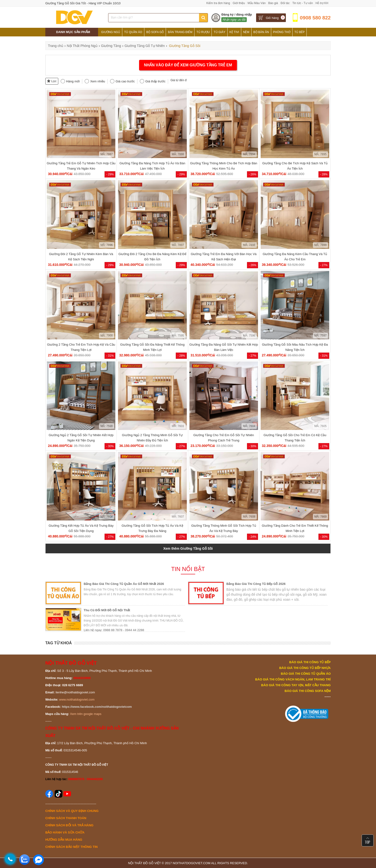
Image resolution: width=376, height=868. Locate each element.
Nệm (246, 32)
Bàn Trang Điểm (180, 32)
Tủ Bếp (300, 32)
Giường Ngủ (111, 32)
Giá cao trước (125, 81)
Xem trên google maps (86, 714)
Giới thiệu (239, 3)
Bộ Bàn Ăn (261, 32)
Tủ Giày (219, 32)
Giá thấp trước (155, 81)
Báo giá (273, 3)
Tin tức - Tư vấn (303, 3)
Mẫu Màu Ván (257, 3)
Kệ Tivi (234, 32)
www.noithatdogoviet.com (77, 700)
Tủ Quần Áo (133, 32)
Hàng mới (73, 81)
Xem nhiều (98, 81)
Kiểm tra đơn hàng (218, 3)
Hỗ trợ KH (322, 3)
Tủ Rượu (203, 32)
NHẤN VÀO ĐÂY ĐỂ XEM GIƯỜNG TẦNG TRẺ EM (188, 65)
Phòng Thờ (282, 32)
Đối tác (285, 3)
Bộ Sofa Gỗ (155, 32)
